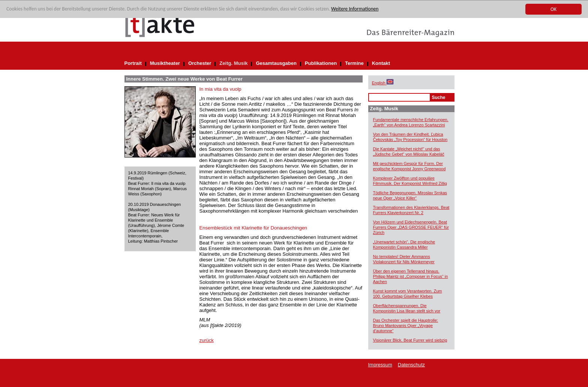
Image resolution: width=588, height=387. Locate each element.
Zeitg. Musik (233, 63)
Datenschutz (411, 365)
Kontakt (381, 63)
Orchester (200, 63)
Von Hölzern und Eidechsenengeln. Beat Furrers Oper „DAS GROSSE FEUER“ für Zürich (411, 227)
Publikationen (321, 63)
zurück (207, 340)
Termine (354, 63)
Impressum (380, 365)
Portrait (133, 63)
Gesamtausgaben (276, 63)
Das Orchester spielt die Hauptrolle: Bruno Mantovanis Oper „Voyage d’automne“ (406, 325)
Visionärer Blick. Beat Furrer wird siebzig (410, 340)
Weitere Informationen (355, 9)
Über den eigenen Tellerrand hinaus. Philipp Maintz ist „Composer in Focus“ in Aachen (411, 276)
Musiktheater (165, 63)
